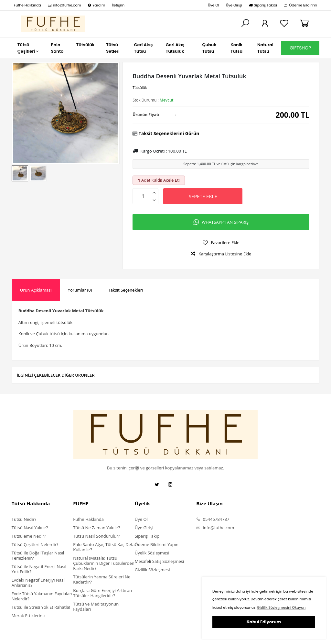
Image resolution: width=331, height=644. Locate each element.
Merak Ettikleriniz (29, 616)
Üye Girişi (234, 5)
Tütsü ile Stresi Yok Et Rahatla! (41, 607)
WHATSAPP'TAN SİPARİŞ (221, 222)
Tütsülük (140, 87)
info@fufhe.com (64, 5)
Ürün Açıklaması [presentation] (36, 290)
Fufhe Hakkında (27, 5)
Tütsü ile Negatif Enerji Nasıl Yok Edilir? (39, 569)
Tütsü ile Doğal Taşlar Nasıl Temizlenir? (38, 555)
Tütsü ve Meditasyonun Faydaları (96, 606)
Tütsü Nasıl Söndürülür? (96, 536)
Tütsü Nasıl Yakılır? (30, 528)
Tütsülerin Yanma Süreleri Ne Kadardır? (102, 579)
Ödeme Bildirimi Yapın (157, 544)
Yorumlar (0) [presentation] (80, 290)
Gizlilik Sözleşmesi (152, 570)
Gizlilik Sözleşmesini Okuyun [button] (281, 607)
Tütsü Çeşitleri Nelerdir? (35, 544)
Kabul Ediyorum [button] (264, 622)
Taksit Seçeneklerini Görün (169, 133)
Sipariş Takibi (263, 5)
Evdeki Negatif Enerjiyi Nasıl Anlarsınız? (39, 583)
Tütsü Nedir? (24, 519)
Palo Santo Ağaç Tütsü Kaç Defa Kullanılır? (104, 547)
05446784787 (213, 519)
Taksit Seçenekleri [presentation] (125, 290)
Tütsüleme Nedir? (29, 536)
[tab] (36, 290)
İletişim (118, 5)
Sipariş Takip (147, 536)
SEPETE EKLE (203, 196)
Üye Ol (214, 5)
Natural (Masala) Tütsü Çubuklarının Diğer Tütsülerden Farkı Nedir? (104, 563)
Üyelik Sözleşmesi (152, 553)
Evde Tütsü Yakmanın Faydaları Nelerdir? (42, 596)
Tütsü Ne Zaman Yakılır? (96, 528)
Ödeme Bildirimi (300, 5)
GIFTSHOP (300, 48)
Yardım (96, 5)
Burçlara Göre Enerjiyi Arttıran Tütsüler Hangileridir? (102, 593)
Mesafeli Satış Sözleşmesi (160, 561)
